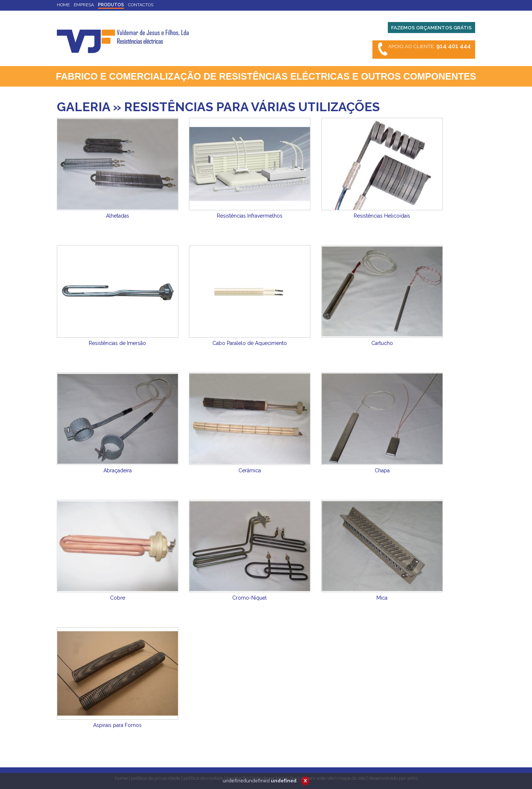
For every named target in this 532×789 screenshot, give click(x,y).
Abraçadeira (118, 470)
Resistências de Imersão (117, 343)
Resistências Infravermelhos (250, 216)
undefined (284, 781)
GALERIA (83, 107)
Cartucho (382, 343)
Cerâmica (250, 470)
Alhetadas (118, 216)
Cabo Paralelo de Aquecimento (250, 343)
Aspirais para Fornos (117, 725)
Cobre (118, 598)
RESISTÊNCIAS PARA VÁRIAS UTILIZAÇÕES (252, 107)
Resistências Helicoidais (382, 216)
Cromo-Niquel (249, 598)
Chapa (382, 470)
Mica (382, 598)
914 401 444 (453, 46)
